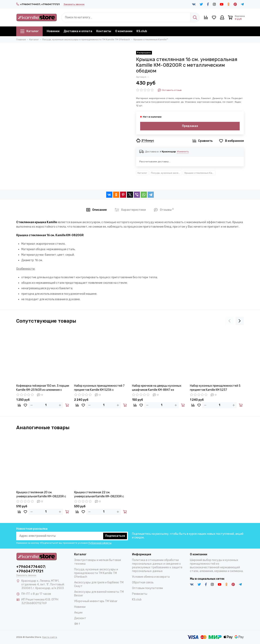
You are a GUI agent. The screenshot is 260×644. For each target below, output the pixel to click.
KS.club (142, 31)
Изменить (183, 152)
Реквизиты (140, 594)
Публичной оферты (100, 543)
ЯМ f (77, 624)
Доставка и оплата (78, 31)
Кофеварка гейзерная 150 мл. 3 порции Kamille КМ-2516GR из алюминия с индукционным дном (43, 388)
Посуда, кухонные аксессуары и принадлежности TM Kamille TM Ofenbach (166, 173)
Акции (78, 613)
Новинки (53, 31)
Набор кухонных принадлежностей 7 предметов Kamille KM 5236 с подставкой (99, 388)
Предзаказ (190, 126)
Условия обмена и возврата (151, 577)
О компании (124, 31)
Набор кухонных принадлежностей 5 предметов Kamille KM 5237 (215, 388)
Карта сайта (50, 637)
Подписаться (115, 536)
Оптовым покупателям (147, 588)
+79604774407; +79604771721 (38, 4)
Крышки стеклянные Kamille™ (200, 173)
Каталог (29, 31)
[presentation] (230, 321)
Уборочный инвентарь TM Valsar (96, 601)
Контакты (104, 31)
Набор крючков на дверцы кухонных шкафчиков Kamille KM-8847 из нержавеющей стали (157, 388)
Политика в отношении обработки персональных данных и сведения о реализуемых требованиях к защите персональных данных (157, 566)
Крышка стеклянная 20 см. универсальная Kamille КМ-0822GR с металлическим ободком (41, 495)
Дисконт (80, 618)
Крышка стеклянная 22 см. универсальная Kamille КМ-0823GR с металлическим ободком (99, 495)
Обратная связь (143, 582)
